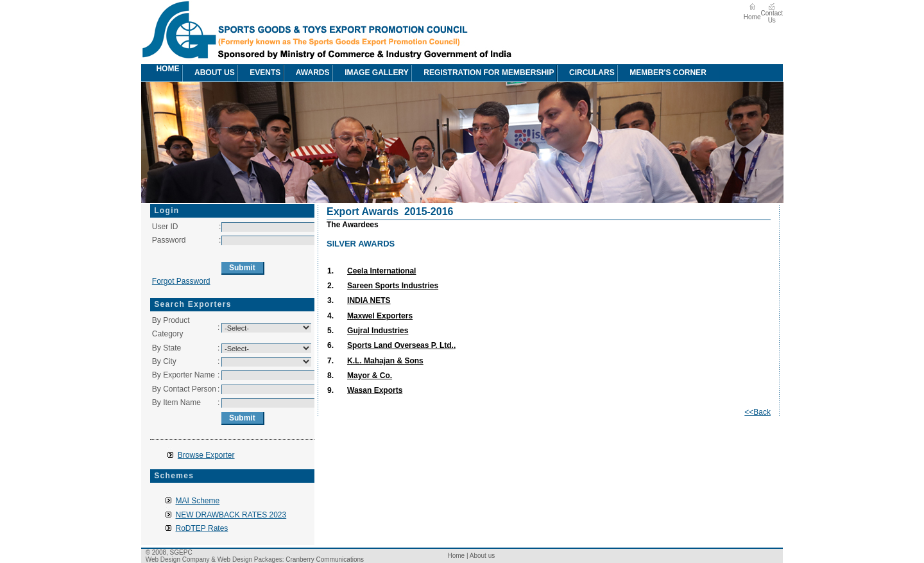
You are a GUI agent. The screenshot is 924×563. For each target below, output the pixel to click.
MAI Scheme (198, 501)
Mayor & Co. (370, 376)
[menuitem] (148, 73)
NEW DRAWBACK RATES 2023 (231, 515)
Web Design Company (178, 559)
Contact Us (772, 17)
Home (752, 17)
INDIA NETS (369, 300)
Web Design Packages (250, 559)
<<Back (757, 412)
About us (208, 73)
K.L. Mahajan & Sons (385, 361)
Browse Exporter (206, 455)
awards (306, 73)
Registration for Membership (482, 73)
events (259, 73)
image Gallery (370, 73)
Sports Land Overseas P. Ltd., (401, 345)
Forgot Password (181, 281)
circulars (586, 73)
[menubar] (431, 73)
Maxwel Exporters (380, 316)
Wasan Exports (375, 390)
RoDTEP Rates (202, 528)
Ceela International (381, 271)
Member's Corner (662, 73)
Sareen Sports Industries (393, 286)
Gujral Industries (378, 331)
